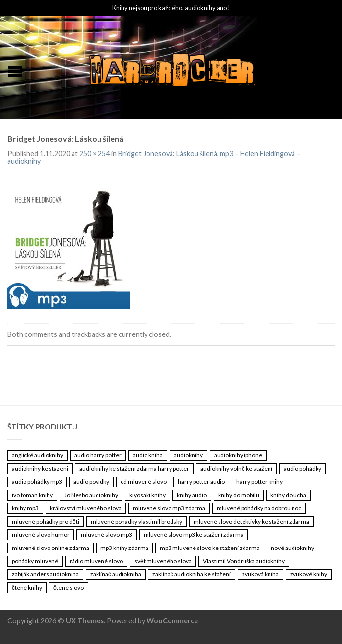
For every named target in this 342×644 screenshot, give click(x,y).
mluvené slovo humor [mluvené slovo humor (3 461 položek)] (41, 535)
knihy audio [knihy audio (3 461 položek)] (192, 495)
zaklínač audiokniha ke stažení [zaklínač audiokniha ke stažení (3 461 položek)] (192, 574)
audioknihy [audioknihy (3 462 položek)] (188, 455)
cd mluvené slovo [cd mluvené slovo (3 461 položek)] (144, 482)
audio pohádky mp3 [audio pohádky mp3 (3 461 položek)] (37, 482)
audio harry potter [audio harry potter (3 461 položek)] (98, 455)
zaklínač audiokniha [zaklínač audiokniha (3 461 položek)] (116, 574)
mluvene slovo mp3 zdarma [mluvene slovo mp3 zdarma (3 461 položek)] (169, 508)
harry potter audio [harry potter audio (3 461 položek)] (201, 482)
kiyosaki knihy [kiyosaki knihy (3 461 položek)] (147, 495)
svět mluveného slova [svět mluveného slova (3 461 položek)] (163, 561)
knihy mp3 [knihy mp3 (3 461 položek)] (25, 508)
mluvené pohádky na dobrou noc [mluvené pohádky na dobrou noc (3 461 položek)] (259, 508)
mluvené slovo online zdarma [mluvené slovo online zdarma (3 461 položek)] (50, 548)
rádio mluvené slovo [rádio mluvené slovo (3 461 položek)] (96, 561)
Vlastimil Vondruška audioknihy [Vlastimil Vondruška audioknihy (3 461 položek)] (244, 561)
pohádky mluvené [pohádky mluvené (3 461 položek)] (35, 561)
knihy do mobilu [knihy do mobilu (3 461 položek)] (239, 495)
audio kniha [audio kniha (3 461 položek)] (148, 455)
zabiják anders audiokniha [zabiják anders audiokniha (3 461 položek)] (45, 574)
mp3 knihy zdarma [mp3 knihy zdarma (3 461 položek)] (124, 548)
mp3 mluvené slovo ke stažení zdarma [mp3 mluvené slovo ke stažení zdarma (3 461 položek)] (210, 548)
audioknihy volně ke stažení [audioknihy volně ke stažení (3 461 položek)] (236, 468)
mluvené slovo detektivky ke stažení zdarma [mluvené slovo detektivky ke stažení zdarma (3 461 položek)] (251, 521)
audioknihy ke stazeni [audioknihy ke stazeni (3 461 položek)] (40, 468)
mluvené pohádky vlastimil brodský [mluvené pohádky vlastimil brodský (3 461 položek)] (136, 521)
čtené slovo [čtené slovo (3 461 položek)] (69, 587)
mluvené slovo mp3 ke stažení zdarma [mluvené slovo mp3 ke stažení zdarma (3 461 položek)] (194, 535)
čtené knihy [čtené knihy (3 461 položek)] (27, 587)
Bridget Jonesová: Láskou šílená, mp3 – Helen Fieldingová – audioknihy (154, 157)
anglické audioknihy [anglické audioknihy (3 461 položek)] (37, 455)
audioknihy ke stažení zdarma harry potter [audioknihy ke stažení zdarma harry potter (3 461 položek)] (134, 468)
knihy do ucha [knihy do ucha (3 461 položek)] (288, 495)
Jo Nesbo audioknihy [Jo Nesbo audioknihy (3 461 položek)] (91, 495)
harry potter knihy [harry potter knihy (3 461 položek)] (259, 482)
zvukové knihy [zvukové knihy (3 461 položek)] (309, 574)
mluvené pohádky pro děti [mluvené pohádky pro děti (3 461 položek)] (46, 521)
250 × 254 (95, 154)
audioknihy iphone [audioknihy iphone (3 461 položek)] (238, 455)
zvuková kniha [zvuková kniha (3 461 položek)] (260, 574)
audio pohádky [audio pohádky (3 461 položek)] (303, 468)
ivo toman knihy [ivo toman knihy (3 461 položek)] (32, 495)
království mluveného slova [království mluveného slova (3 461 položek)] (86, 508)
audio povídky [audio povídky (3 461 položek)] (91, 482)
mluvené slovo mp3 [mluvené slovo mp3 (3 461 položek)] (107, 535)
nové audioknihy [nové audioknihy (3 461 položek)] (293, 548)
